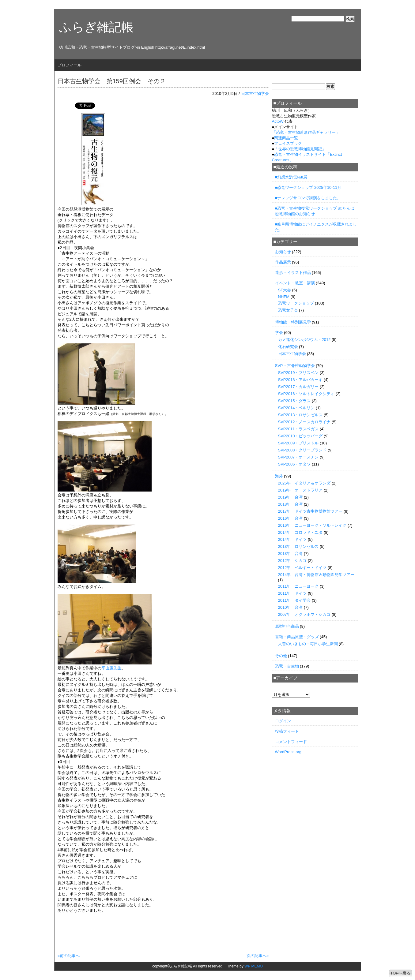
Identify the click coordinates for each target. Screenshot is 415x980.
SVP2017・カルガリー (298, 387)
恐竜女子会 (288, 310)
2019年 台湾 (290, 497)
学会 (279, 333)
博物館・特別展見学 (293, 322)
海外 (279, 476)
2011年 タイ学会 (294, 600)
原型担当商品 (287, 626)
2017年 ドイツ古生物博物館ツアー (310, 511)
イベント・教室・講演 (295, 283)
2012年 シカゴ (292, 561)
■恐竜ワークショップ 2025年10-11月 (308, 187)
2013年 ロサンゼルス (298, 546)
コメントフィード (291, 742)
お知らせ (283, 252)
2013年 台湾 (290, 554)
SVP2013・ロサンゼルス (300, 415)
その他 (281, 656)
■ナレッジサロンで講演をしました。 (308, 198)
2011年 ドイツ (292, 593)
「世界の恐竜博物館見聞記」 (300, 149)
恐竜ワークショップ (296, 303)
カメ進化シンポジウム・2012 (304, 340)
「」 (306, 132)
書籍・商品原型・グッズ (297, 637)
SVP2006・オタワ (294, 464)
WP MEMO (254, 966)
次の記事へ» (258, 956)
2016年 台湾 (290, 518)
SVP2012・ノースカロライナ (304, 422)
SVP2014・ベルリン (296, 408)
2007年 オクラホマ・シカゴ (304, 614)
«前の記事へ (69, 956)
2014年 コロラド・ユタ (300, 532)
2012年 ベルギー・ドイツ (302, 568)
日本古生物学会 (255, 94)
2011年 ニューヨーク (298, 586)
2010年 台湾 (290, 607)
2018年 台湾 (290, 504)
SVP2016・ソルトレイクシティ (306, 394)
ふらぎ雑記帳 (96, 27)
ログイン (283, 721)
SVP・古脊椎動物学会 (295, 366)
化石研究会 (288, 347)
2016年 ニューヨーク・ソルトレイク (312, 525)
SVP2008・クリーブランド (302, 450)
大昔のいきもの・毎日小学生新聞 (308, 644)
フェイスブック (288, 143)
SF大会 (285, 290)
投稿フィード (287, 731)
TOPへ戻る (401, 973)
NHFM (284, 297)
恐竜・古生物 (287, 666)
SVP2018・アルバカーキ (300, 380)
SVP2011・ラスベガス (298, 429)
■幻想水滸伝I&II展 (291, 177)
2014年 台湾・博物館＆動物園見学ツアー (316, 575)
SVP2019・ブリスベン (298, 373)
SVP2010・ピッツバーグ (300, 436)
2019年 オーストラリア (300, 490)
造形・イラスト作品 (293, 273)
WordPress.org (288, 752)
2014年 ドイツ (292, 539)
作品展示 (283, 262)
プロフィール (70, 65)
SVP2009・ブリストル (298, 443)
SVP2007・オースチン (298, 457)
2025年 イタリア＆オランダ (304, 483)
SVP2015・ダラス (294, 401)
